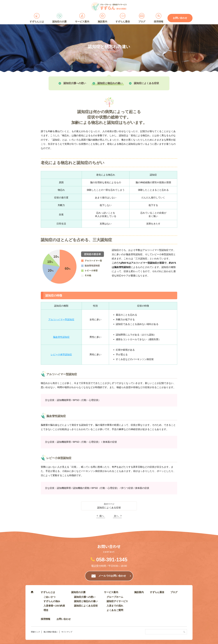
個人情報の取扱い (51, 632)
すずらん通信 (123, 22)
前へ (102, 516)
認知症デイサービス (117, 601)
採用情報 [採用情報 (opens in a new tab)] (159, 22)
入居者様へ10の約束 (54, 606)
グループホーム (115, 597)
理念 (46, 610)
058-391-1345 (112, 560)
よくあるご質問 (115, 610)
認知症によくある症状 (146, 83)
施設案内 (102, 22)
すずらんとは (37, 22)
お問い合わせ (180, 18)
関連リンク (36, 632)
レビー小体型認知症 (61, 355)
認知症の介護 (59, 22)
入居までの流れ (115, 606)
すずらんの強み (52, 601)
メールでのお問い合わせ (112, 576)
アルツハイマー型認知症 (61, 320)
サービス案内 (82, 22)
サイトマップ (67, 632)
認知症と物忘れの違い (110, 83)
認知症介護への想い (75, 83)
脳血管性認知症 (61, 337)
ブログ (142, 22)
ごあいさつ (49, 597)
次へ (116, 516)
